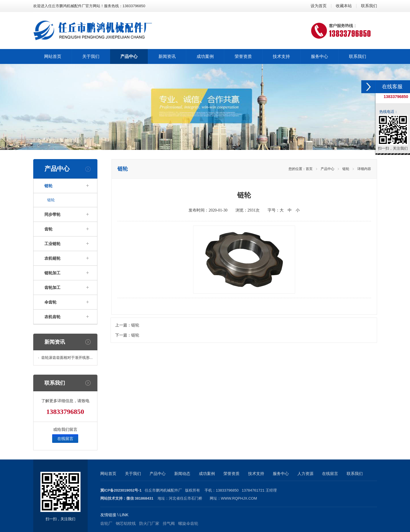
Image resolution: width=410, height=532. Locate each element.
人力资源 (305, 474)
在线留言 (65, 439)
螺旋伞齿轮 (188, 523)
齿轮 (48, 229)
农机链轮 (52, 258)
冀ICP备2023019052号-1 (121, 490)
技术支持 (256, 474)
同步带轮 (52, 214)
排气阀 (169, 523)
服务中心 (281, 474)
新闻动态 (182, 474)
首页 (309, 169)
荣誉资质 (232, 474)
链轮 (48, 186)
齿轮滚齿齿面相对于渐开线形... (67, 358)
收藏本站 (344, 6)
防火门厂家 (149, 523)
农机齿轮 (52, 317)
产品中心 (327, 169)
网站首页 (108, 474)
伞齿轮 (50, 302)
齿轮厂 (106, 523)
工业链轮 (52, 244)
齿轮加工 (52, 287)
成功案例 (207, 474)
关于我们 (133, 474)
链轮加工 (52, 273)
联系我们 (369, 6)
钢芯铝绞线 (126, 523)
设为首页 (319, 6)
